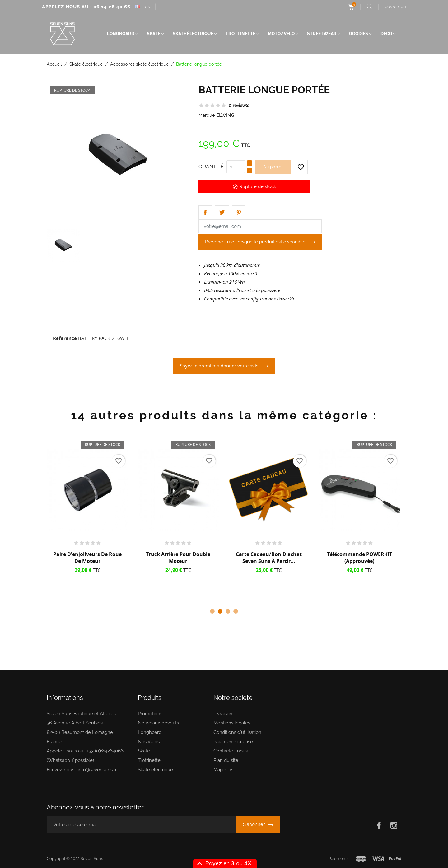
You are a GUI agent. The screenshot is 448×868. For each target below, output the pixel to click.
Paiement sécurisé (233, 742)
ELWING (225, 115)
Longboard (121, 34)
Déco (386, 34)
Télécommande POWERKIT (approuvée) (359, 558)
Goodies (359, 34)
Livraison (223, 714)
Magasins (223, 770)
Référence (65, 338)
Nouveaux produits (158, 723)
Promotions (150, 714)
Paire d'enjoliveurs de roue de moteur (87, 558)
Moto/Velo (281, 34)
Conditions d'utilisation (237, 732)
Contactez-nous (231, 751)
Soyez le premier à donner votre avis (220, 366)
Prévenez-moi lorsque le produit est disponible (256, 242)
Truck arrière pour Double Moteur (178, 558)
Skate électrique (193, 34)
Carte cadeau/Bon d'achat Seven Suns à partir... (269, 558)
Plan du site (226, 760)
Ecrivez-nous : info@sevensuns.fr (82, 770)
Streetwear (322, 34)
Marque (207, 115)
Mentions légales (232, 723)
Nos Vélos (149, 742)
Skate (154, 34)
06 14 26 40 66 (112, 7)
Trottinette (240, 34)
